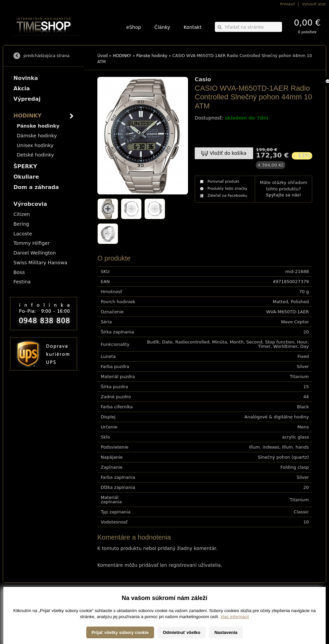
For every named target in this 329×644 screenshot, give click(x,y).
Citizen (22, 214)
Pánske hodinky (152, 56)
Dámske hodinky (37, 136)
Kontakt (193, 27)
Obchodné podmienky (30, 610)
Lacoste (23, 234)
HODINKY (122, 56)
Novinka (26, 78)
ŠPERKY (25, 166)
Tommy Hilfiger (32, 243)
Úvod (103, 56)
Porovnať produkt (223, 181)
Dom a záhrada (36, 187)
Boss (19, 272)
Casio (203, 80)
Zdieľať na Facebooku (227, 196)
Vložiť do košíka (228, 153)
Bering (21, 224)
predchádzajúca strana (46, 56)
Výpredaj (27, 99)
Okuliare (26, 177)
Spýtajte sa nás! (284, 195)
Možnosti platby (25, 605)
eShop (134, 27)
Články (162, 27)
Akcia (22, 88)
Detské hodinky (35, 155)
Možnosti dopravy (27, 600)
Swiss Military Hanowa (40, 263)
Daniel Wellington (35, 253)
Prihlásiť (287, 4)
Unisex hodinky (35, 145)
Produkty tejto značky (227, 189)
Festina (22, 282)
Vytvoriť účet (314, 4)
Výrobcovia (30, 204)
